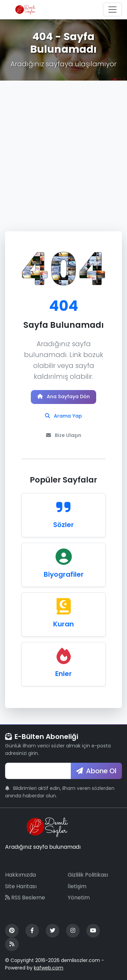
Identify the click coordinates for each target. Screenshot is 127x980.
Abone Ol (96, 771)
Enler (63, 674)
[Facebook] (32, 931)
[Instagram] (73, 931)
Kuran (63, 624)
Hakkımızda (20, 875)
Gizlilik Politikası (88, 875)
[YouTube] (93, 931)
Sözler (63, 525)
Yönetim (79, 898)
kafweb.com (49, 968)
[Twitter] (52, 931)
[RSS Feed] (12, 944)
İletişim (77, 886)
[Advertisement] (63, 148)
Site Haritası (21, 886)
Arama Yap (63, 416)
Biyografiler (64, 574)
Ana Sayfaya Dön (63, 396)
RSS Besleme (25, 898)
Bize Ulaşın (64, 435)
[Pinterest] (12, 931)
